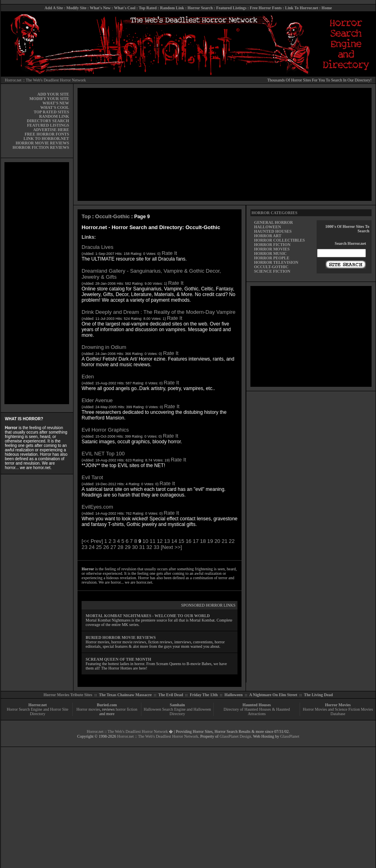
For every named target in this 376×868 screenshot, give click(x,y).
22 (232, 541)
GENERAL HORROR (273, 222)
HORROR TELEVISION (276, 262)
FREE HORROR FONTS (47, 134)
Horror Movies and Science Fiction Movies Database (338, 712)
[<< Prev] (92, 541)
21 (225, 541)
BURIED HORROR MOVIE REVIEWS (121, 637)
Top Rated (147, 8)
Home (327, 8)
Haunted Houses (256, 705)
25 (99, 547)
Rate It (169, 253)
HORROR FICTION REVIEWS (41, 147)
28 (120, 547)
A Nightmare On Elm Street (273, 695)
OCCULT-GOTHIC (271, 267)
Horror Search (200, 8)
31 (142, 547)
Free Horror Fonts (266, 8)
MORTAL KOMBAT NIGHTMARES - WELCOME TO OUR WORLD (148, 616)
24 (92, 547)
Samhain (177, 705)
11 (153, 541)
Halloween (234, 695)
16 (189, 541)
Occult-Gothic (113, 216)
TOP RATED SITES (51, 112)
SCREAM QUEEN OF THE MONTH (118, 659)
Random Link (172, 8)
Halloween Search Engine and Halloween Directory (177, 712)
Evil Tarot (92, 477)
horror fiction (126, 709)
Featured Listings (231, 8)
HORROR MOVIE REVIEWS (42, 143)
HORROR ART (268, 236)
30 (135, 547)
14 (174, 541)
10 (145, 541)
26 (106, 547)
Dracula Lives (98, 247)
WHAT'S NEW (56, 103)
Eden (88, 377)
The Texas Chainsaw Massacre (125, 695)
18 (203, 541)
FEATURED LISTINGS (48, 125)
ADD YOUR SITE (53, 94)
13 (167, 541)
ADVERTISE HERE (51, 130)
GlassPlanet (290, 736)
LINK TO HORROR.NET (46, 139)
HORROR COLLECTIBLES (279, 240)
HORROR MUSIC (270, 254)
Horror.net (38, 705)
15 (181, 541)
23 (84, 547)
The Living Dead (319, 695)
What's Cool (125, 8)
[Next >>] (171, 547)
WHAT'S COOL (55, 107)
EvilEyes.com (97, 507)
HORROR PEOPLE (272, 258)
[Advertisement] (37, 283)
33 (156, 547)
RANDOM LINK (54, 116)
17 (195, 541)
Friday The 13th (204, 695)
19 (210, 541)
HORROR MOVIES (272, 249)
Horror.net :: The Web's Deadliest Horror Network (45, 80)
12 (160, 541)
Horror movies (88, 709)
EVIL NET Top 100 (103, 454)
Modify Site (76, 8)
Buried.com (107, 705)
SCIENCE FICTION (272, 271)
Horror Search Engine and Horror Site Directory (38, 712)
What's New (100, 8)
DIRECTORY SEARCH (48, 121)
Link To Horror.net (302, 8)
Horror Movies (338, 705)
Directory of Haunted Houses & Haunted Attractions (257, 712)
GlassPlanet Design (235, 736)
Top (86, 216)
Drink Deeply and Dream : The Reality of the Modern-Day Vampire (159, 312)
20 (217, 541)
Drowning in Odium (104, 347)
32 (149, 547)
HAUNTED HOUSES (273, 231)
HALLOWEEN (268, 227)
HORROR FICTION (272, 245)
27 (113, 547)
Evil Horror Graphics (105, 430)
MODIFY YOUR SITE (49, 99)
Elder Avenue (97, 400)
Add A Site (54, 8)
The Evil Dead (171, 695)
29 (128, 547)
